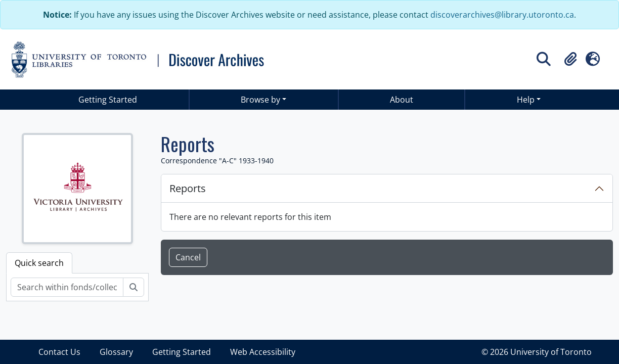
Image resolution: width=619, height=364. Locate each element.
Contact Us (59, 352)
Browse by (260, 100)
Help (526, 100)
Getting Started (108, 100)
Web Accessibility (263, 352)
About (402, 100)
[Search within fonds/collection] (67, 287)
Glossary (116, 352)
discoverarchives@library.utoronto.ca (502, 15)
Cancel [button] (188, 257)
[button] (570, 59)
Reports (188, 188)
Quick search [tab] (39, 263)
